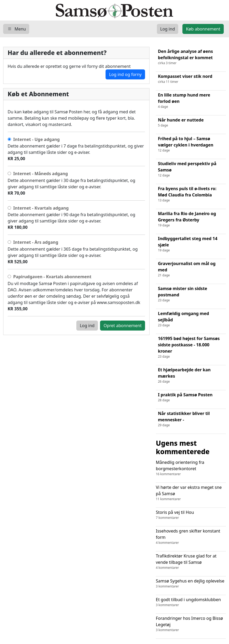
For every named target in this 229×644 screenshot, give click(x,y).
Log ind (87, 326)
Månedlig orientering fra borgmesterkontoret (191, 468)
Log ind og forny (125, 74)
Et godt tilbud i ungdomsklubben (191, 602)
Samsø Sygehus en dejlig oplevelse (191, 583)
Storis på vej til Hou (191, 515)
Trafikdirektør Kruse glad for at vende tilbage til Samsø (191, 562)
